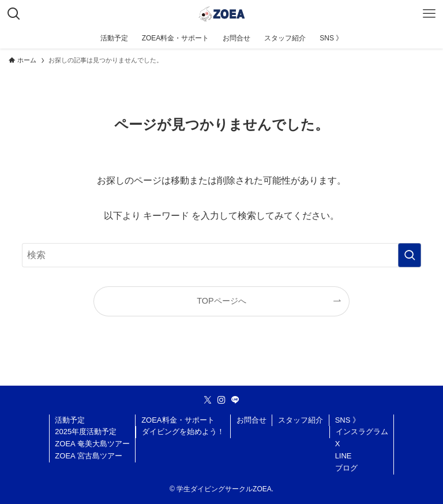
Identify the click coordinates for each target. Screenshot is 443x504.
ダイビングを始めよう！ (183, 432)
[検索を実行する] (410, 255)
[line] (235, 400)
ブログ (346, 468)
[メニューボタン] (429, 14)
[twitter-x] (208, 400)
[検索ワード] (221, 255)
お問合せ (251, 420)
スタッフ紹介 (301, 420)
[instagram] (221, 400)
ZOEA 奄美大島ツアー (92, 444)
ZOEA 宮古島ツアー (88, 456)
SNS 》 (348, 420)
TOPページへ (221, 301)
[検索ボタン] (14, 14)
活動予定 (70, 420)
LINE (343, 456)
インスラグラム (362, 432)
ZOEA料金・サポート (178, 420)
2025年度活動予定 (86, 432)
